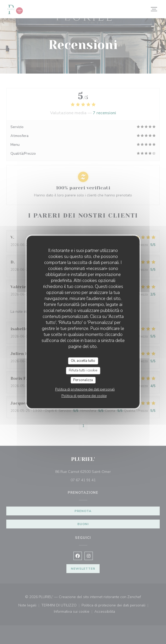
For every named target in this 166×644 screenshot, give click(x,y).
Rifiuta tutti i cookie (83, 370)
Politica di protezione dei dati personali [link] (85, 389)
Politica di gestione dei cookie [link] (84, 396)
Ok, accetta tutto (83, 361)
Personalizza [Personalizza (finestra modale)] (83, 380)
